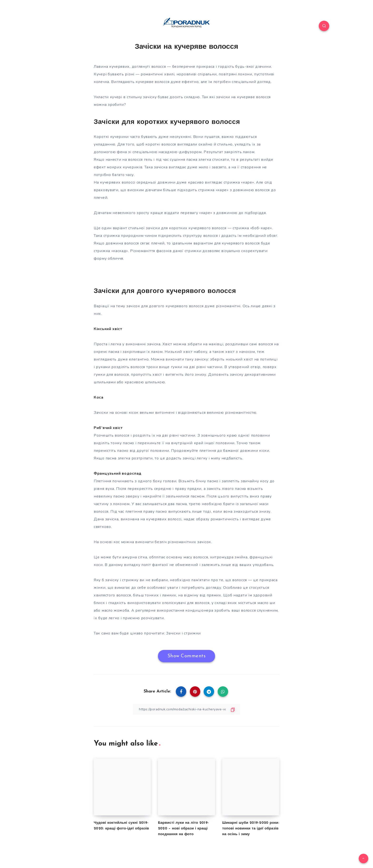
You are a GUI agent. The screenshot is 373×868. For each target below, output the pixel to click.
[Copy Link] (186, 709)
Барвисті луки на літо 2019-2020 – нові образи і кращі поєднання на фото (183, 829)
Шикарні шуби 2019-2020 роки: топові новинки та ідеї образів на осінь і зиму (251, 829)
